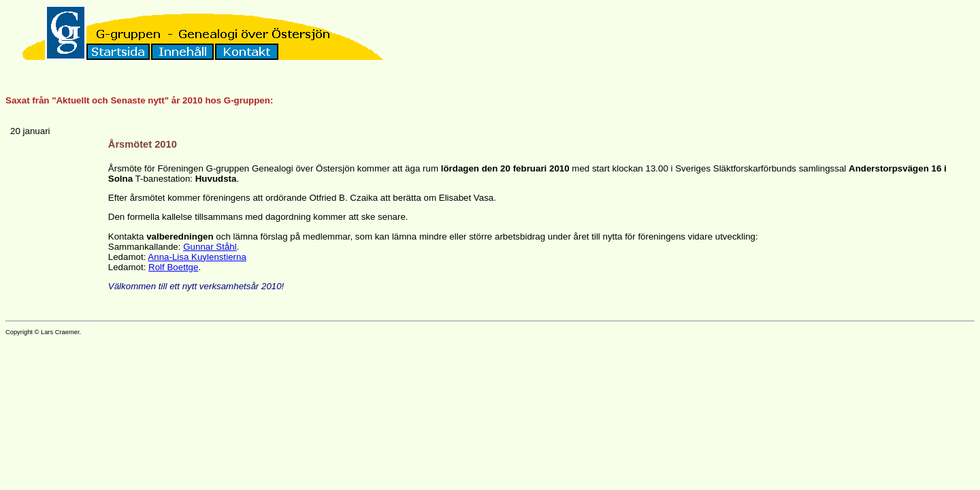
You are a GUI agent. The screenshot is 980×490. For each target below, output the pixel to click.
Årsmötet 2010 (143, 144)
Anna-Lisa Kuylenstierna (197, 257)
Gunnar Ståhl (210, 247)
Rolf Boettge (173, 267)
